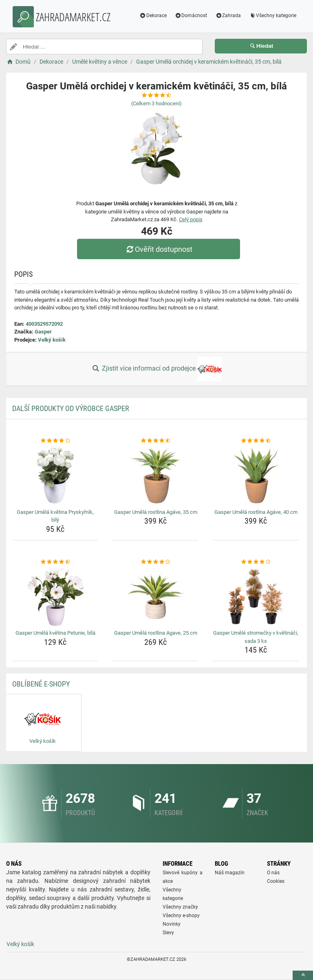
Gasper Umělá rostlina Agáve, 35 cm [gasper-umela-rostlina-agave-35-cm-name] (156, 512)
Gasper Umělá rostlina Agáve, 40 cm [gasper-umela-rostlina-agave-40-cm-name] (256, 512)
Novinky (172, 924)
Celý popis (191, 219)
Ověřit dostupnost (159, 249)
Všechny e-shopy (181, 916)
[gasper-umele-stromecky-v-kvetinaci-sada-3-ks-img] (256, 596)
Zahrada (228, 16)
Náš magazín (230, 873)
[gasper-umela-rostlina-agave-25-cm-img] (155, 596)
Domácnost (191, 16)
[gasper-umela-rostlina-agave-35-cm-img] (155, 476)
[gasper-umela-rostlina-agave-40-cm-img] (256, 476)
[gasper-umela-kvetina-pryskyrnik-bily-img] (55, 476)
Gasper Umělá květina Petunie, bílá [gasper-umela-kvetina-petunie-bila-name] (55, 633)
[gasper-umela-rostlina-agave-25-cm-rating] (155, 562)
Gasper (43, 332)
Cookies (276, 881)
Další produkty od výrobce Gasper (71, 408)
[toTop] (303, 975)
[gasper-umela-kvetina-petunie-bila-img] (55, 596)
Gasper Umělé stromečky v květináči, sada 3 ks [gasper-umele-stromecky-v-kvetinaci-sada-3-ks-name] (256, 637)
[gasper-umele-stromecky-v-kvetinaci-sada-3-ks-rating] (256, 562)
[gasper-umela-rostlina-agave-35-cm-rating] (155, 441)
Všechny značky (180, 907)
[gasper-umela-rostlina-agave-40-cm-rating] (256, 441)
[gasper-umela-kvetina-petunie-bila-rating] (55, 562)
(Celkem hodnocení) (156, 103)
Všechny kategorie (273, 16)
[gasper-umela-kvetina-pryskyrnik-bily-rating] (55, 441)
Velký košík (52, 340)
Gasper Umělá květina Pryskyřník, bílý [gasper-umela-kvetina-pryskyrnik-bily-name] (55, 516)
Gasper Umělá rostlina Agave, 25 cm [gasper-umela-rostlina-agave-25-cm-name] (156, 633)
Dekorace (153, 16)
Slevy (168, 933)
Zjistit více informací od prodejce (156, 369)
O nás (273, 873)
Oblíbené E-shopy (41, 684)
